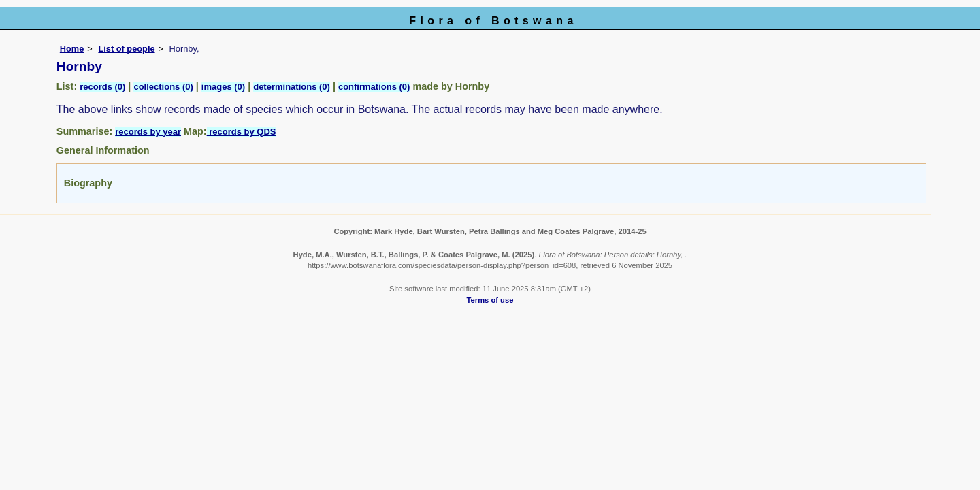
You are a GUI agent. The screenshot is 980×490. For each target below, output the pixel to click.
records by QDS (242, 132)
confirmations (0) (374, 87)
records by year (148, 132)
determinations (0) (292, 87)
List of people (126, 49)
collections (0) (163, 87)
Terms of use (490, 300)
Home (72, 49)
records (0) (102, 87)
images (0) (223, 87)
